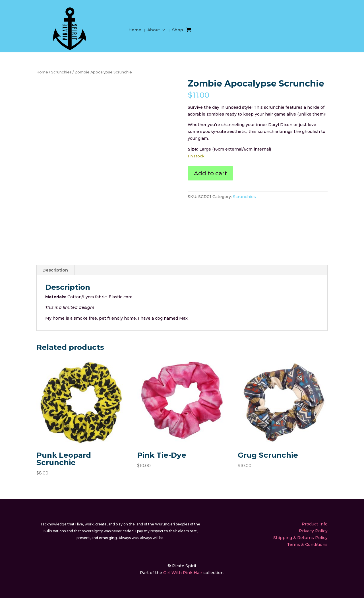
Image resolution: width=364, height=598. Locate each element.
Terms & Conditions (307, 544)
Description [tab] (55, 270)
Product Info (315, 524)
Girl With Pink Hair (183, 573)
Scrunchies (61, 72)
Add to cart (210, 173)
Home (135, 30)
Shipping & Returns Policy (300, 538)
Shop (178, 30)
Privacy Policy (313, 531)
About (154, 30)
